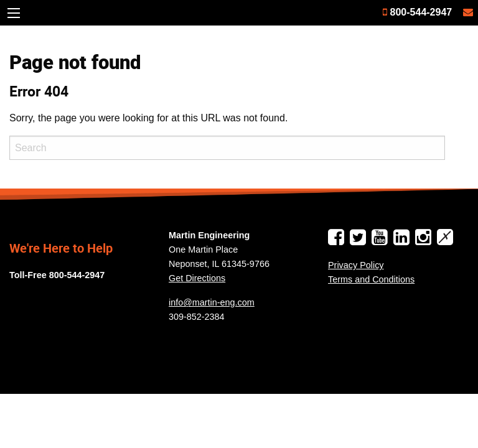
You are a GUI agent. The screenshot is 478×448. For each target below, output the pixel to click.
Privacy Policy (356, 265)
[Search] (227, 148)
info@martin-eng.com (212, 302)
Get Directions (197, 278)
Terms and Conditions (371, 279)
